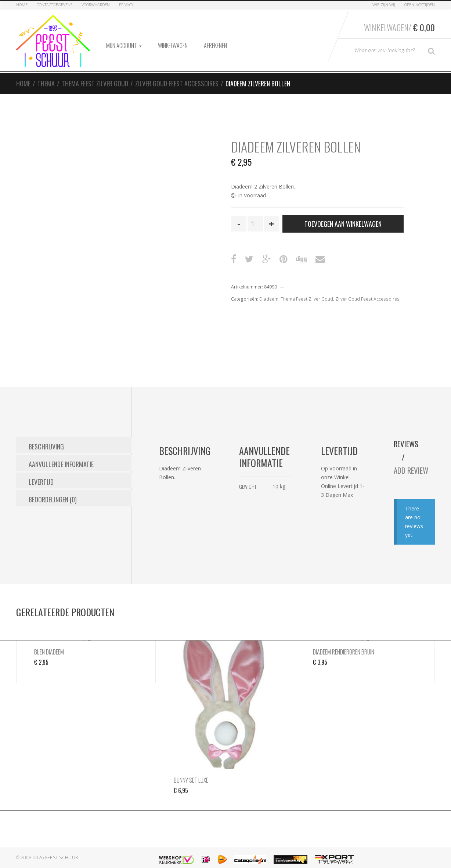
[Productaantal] (255, 215)
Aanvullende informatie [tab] (61, 453)
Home (22, 5)
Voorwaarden (96, 5)
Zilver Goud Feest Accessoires (177, 75)
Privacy (126, 5)
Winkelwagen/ (398, 26)
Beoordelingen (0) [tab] (53, 486)
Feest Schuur (62, 849)
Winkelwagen (173, 37)
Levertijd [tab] (41, 470)
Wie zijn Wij (384, 5)
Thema (46, 75)
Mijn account (124, 37)
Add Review (414, 462)
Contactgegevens (55, 5)
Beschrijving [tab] (46, 437)
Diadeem (269, 290)
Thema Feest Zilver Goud (95, 75)
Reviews (408, 435)
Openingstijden (420, 5)
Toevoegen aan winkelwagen (343, 215)
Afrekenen (215, 37)
